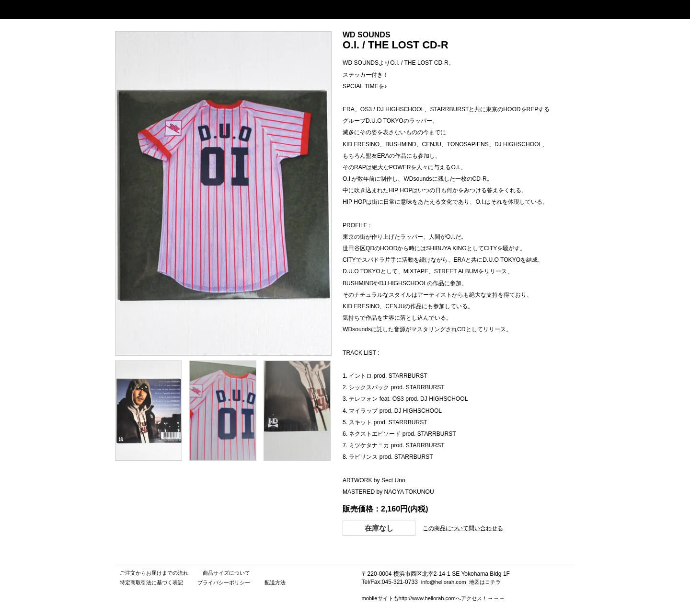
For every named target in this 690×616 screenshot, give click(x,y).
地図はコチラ (485, 582)
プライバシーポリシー (224, 582)
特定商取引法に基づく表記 (151, 582)
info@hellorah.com (444, 582)
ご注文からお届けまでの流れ (154, 573)
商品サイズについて (226, 573)
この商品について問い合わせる (463, 528)
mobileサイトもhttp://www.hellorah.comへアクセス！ (424, 598)
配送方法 (275, 582)
